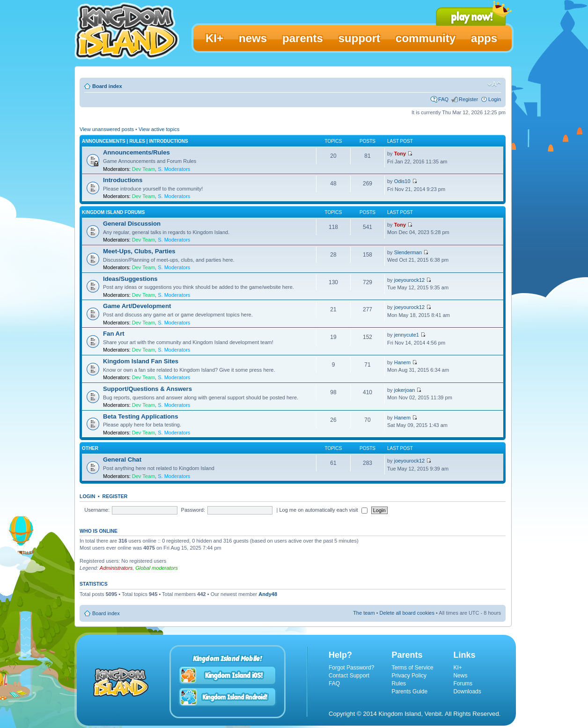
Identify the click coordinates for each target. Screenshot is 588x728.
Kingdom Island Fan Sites (141, 361)
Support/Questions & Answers (147, 389)
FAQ (443, 99)
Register (468, 99)
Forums (463, 684)
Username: (97, 510)
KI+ (457, 668)
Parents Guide (409, 691)
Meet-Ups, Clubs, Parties (139, 251)
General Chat (122, 460)
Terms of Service (412, 668)
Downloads (467, 691)
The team (364, 613)
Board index (107, 86)
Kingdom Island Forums (113, 212)
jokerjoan (405, 390)
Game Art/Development (137, 306)
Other (90, 448)
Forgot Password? (351, 668)
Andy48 (268, 594)
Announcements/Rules (136, 152)
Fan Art (114, 334)
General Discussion (132, 224)
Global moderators (157, 568)
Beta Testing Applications (140, 416)
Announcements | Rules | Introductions (135, 141)
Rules (399, 684)
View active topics (159, 129)
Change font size (494, 84)
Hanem (402, 362)
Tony (400, 154)
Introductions (123, 180)
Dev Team (143, 169)
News (460, 676)
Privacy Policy (409, 676)
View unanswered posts (107, 129)
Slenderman (408, 252)
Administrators (116, 568)
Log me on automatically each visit (323, 510)
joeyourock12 (409, 280)
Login (495, 99)
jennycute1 (407, 335)
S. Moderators (174, 169)
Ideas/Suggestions (130, 279)
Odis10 (402, 181)
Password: (193, 510)
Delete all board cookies (407, 613)
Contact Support (349, 676)
